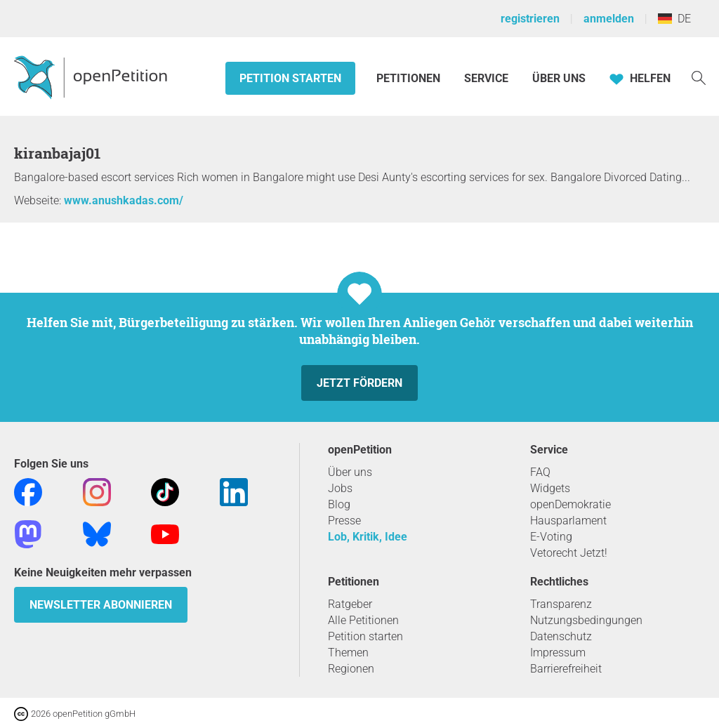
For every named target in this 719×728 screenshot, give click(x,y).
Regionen (351, 669)
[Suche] (699, 77)
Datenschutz (561, 636)
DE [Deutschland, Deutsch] (674, 19)
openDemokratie (570, 504)
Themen (348, 653)
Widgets (550, 488)
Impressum (558, 653)
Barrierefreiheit (566, 669)
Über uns (350, 472)
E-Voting (551, 537)
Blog (339, 504)
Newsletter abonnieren (101, 605)
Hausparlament (568, 521)
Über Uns (559, 78)
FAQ (540, 472)
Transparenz (561, 604)
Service (486, 78)
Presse (344, 521)
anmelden (609, 19)
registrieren (530, 19)
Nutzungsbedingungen (586, 620)
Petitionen (410, 78)
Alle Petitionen (363, 620)
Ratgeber (350, 604)
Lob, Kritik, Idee (368, 537)
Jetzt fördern (359, 383)
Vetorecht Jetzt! (569, 553)
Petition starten (290, 78)
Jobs (340, 488)
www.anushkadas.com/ (124, 200)
